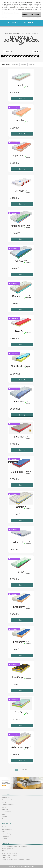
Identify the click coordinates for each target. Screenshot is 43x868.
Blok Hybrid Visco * (21, 366)
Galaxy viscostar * (21, 747)
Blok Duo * (21, 331)
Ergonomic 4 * (21, 642)
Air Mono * (21, 191)
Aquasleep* (21, 261)
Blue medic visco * (21, 472)
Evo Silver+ (21, 712)
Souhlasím (37, 15)
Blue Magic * (21, 402)
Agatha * (21, 120)
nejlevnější (15, 64)
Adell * (21, 85)
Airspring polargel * (21, 226)
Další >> (24, 770)
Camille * (21, 507)
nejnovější (32, 64)
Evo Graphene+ (21, 677)
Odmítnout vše (27, 15)
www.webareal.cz (28, 866)
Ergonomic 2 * (21, 607)
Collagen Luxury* (21, 542)
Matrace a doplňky (14, 34)
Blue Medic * (21, 437)
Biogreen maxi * (21, 296)
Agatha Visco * (21, 156)
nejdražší (24, 64)
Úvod (6, 34)
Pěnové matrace (26, 34)
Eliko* (21, 572)
